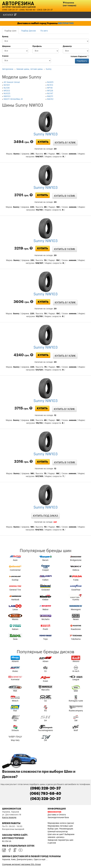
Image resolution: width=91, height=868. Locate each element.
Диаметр (67, 46)
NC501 (7, 85)
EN (7, 841)
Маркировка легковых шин (60, 826)
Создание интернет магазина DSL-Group (21, 864)
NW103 (7, 96)
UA (10, 841)
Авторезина (18, 3)
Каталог (10, 15)
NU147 (50, 94)
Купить (43, 142)
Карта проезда (9, 818)
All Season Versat (12, 82)
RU (3, 841)
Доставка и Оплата (57, 815)
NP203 (7, 91)
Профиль (37, 46)
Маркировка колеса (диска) (61, 823)
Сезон (5, 56)
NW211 (50, 96)
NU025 (7, 94)
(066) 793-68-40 (27, 10)
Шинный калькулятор (58, 832)
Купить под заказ (45, 516)
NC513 (50, 85)
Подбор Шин (10, 31)
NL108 (7, 88)
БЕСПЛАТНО (66, 23)
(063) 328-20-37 (45, 10)
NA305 (50, 82)
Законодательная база (58, 818)
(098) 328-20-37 (10, 10)
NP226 (50, 91)
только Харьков (80, 56)
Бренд (5, 37)
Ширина (6, 46)
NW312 (50, 99)
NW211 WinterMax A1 (13, 99)
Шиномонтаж (54, 812)
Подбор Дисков (28, 31)
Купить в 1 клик (65, 143)
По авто (44, 31)
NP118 (50, 88)
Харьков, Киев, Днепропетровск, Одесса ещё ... (25, 860)
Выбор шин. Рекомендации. (61, 829)
